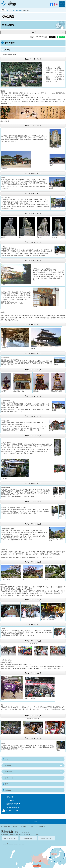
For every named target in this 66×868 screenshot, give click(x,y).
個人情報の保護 (6, 827)
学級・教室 (9, 772)
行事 (6, 784)
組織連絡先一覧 (46, 838)
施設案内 (8, 765)
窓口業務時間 (28, 838)
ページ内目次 (33, 32)
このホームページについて (37, 827)
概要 (6, 759)
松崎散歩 (8, 790)
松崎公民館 (19, 10)
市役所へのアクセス (10, 838)
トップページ (11, 10)
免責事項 (16, 827)
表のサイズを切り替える (33, 59)
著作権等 (24, 827)
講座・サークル (10, 778)
